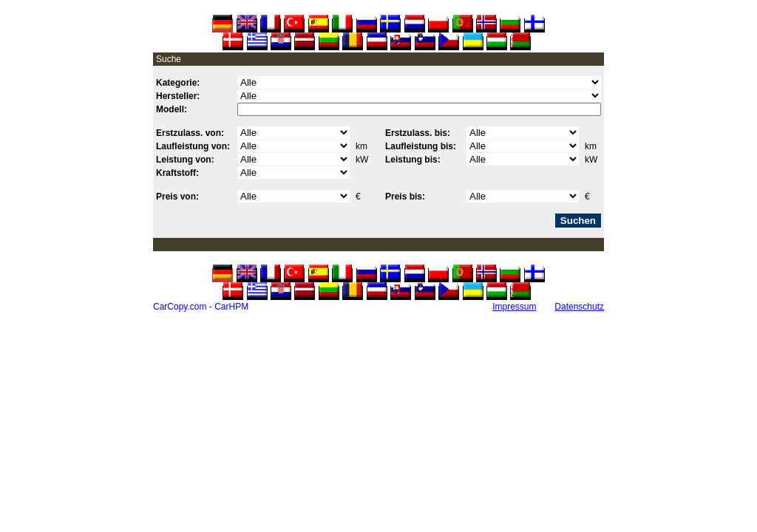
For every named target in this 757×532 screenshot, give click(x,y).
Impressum (514, 307)
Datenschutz (579, 307)
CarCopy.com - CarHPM (201, 307)
